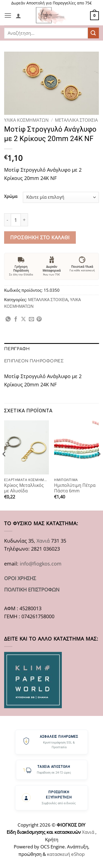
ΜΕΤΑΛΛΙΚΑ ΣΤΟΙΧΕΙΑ (76, 120)
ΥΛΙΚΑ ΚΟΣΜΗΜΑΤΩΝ (26, 120)
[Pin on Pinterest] (39, 319)
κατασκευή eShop (66, 854)
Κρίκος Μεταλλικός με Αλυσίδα (24, 488)
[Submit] (93, 33)
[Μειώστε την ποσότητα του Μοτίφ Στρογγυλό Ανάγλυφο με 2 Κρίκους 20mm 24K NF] (7, 220)
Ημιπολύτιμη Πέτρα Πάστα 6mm (75, 488)
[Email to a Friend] (31, 319)
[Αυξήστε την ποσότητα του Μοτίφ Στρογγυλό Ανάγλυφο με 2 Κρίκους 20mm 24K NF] (24, 220)
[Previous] (4, 465)
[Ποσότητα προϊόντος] (16, 220)
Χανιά (43, 541)
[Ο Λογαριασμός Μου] (18, 16)
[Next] (99, 465)
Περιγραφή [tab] (17, 349)
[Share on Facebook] (16, 319)
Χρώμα (11, 197)
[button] (8, 16)
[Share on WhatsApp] (8, 319)
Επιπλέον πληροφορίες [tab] (34, 361)
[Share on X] (23, 319)
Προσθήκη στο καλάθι (40, 237)
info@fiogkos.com (41, 563)
